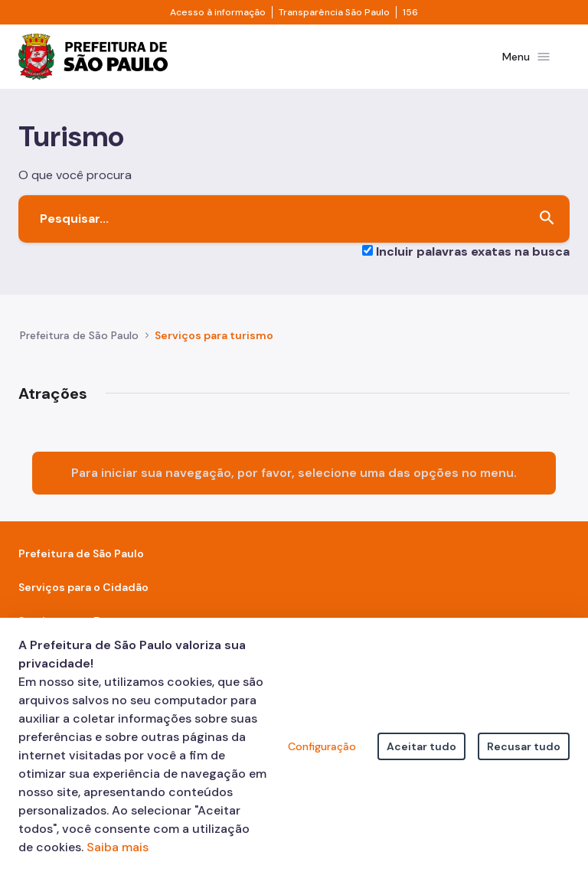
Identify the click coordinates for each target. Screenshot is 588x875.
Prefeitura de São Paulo (79, 338)
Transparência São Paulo (334, 12)
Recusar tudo (524, 746)
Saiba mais (118, 847)
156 (410, 12)
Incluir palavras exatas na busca (473, 254)
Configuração (322, 746)
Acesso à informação (218, 12)
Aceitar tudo (421, 746)
